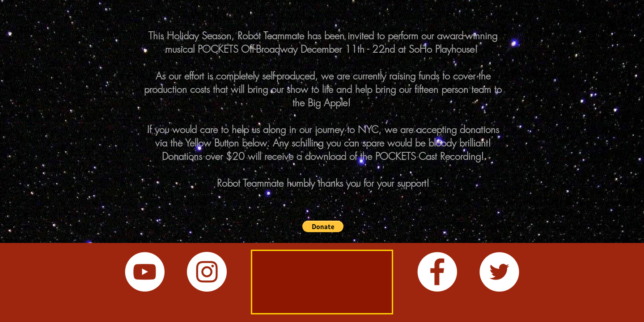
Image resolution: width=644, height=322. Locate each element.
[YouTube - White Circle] (145, 272)
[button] (323, 226)
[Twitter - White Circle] (499, 272)
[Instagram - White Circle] (207, 272)
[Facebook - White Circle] (437, 272)
